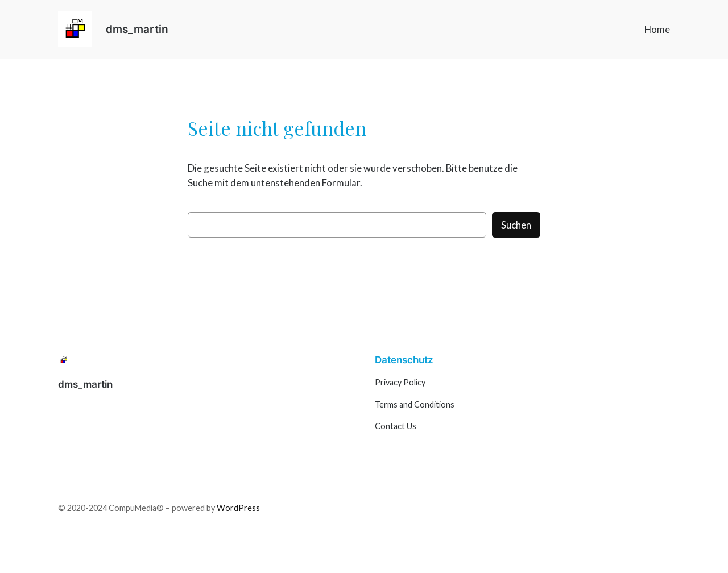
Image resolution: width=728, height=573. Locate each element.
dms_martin (137, 29)
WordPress (238, 508)
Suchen (516, 225)
